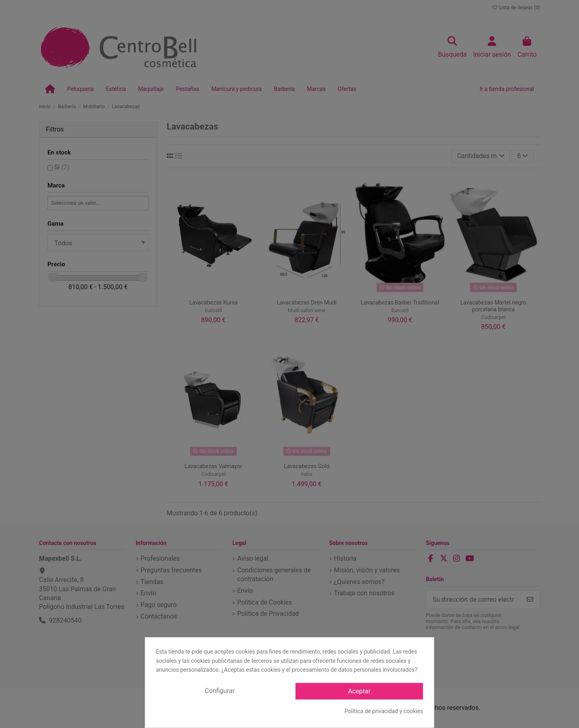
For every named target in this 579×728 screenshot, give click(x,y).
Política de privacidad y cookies (384, 711)
